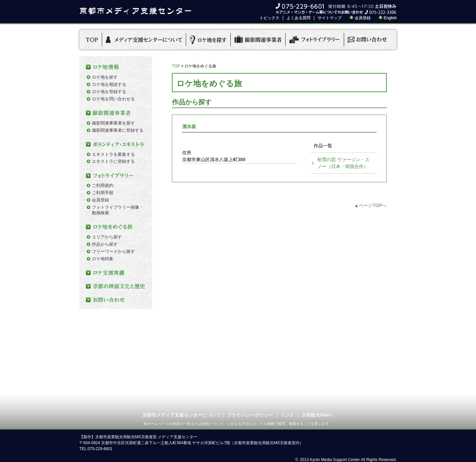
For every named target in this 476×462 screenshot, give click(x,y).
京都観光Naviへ (318, 415)
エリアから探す (107, 237)
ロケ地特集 (103, 259)
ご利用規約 (103, 185)
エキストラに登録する (113, 161)
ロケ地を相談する (109, 84)
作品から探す (105, 244)
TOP (176, 66)
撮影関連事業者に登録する (118, 130)
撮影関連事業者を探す (113, 123)
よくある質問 (298, 18)
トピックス (269, 18)
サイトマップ (330, 18)
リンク (287, 415)
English (390, 18)
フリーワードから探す (113, 251)
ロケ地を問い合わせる (113, 99)
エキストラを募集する (113, 154)
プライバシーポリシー (250, 415)
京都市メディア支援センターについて (181, 415)
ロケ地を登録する (109, 92)
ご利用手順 (103, 193)
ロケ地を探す (105, 77)
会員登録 (363, 18)
